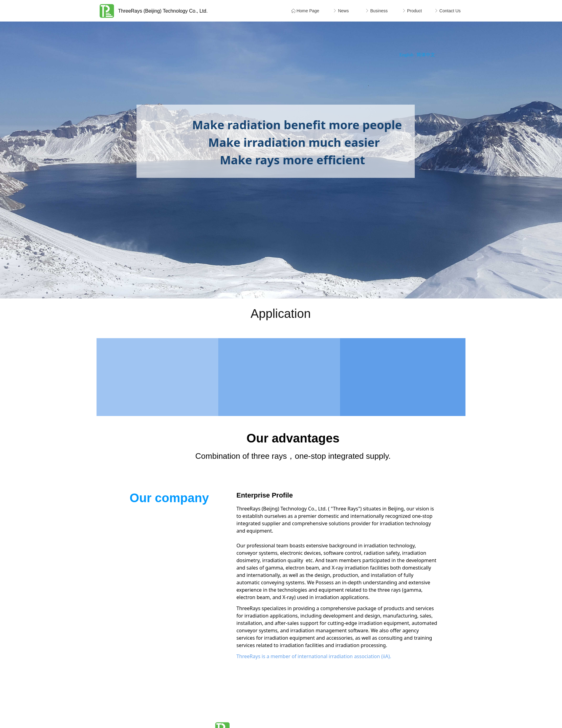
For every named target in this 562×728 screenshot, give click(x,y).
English (406, 55)
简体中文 (426, 55)
